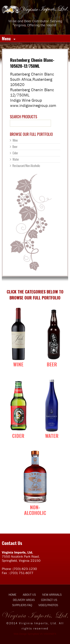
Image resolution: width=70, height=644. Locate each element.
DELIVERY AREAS (24, 600)
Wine (15, 140)
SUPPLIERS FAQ (22, 605)
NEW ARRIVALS (52, 595)
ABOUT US (29, 595)
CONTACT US (49, 600)
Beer (15, 147)
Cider (15, 153)
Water (16, 159)
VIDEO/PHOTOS (48, 605)
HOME (13, 595)
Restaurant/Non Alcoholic (26, 166)
